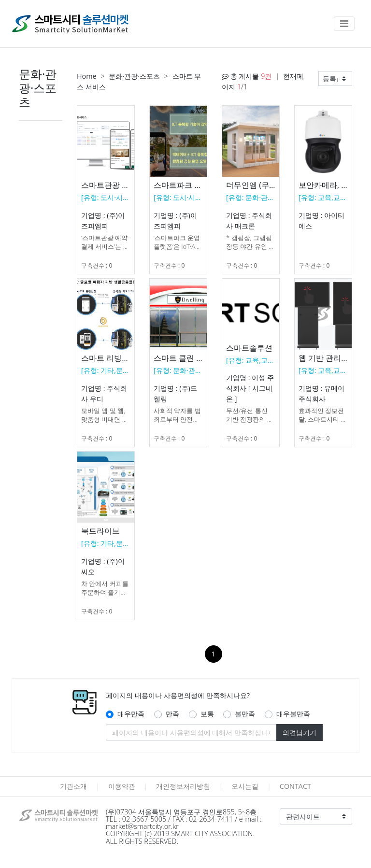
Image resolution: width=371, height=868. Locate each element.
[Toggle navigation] (344, 24)
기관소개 (73, 786)
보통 (207, 714)
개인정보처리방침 (183, 786)
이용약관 (122, 786)
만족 (172, 714)
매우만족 (131, 714)
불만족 (245, 714)
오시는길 (245, 786)
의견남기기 (300, 733)
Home (87, 76)
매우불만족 (293, 714)
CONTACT (295, 786)
